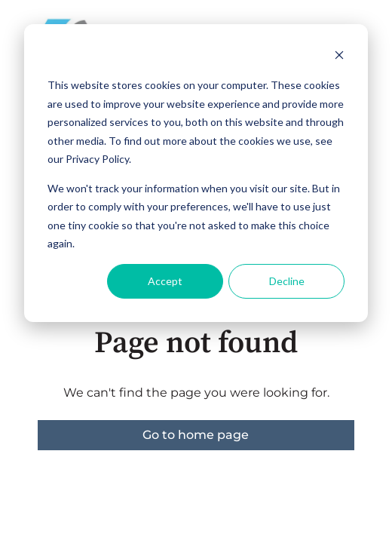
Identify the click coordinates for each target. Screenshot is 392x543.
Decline (287, 281)
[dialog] (196, 173)
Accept (165, 281)
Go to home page (196, 435)
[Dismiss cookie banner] (339, 57)
